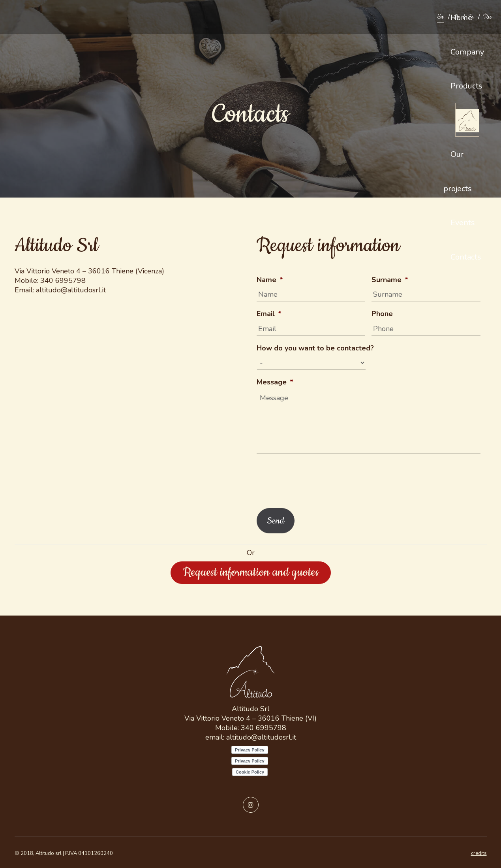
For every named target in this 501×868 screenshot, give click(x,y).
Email (269, 314)
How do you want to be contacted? (315, 348)
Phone (382, 314)
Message (275, 382)
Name (270, 280)
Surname (390, 280)
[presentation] (317, 479)
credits (479, 853)
